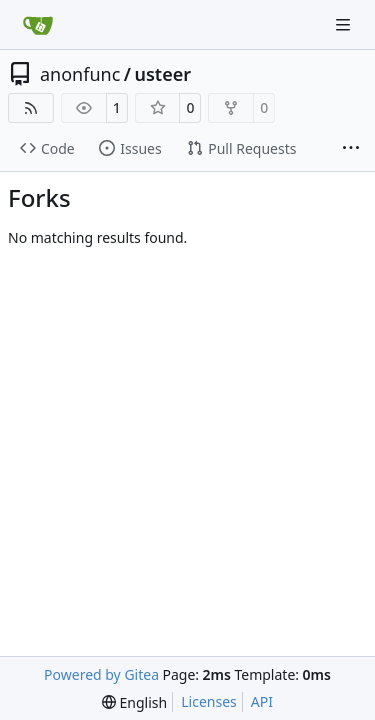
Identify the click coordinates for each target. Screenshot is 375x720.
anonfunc (80, 74)
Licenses (209, 701)
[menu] (134, 702)
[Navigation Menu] (345, 24)
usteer (163, 74)
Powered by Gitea (101, 674)
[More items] (351, 149)
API (262, 701)
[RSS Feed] (31, 108)
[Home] (38, 25)
